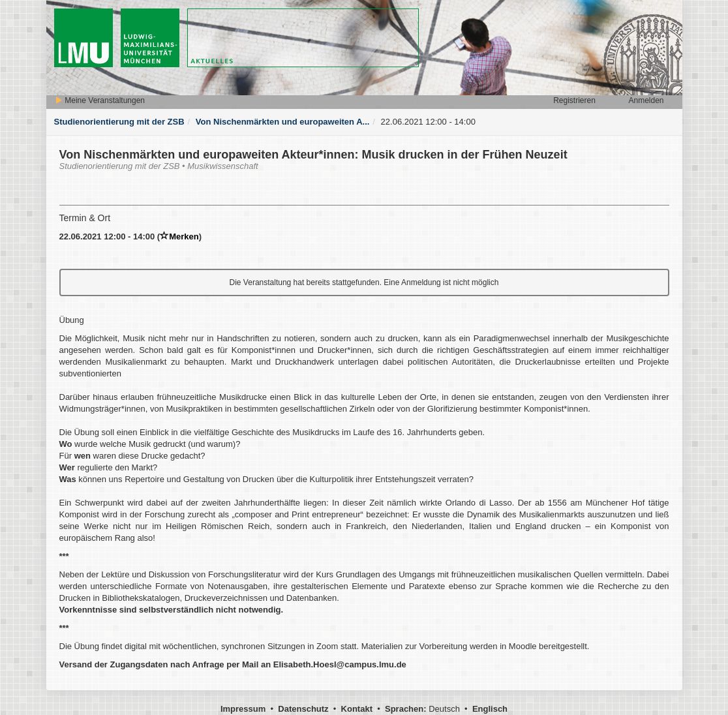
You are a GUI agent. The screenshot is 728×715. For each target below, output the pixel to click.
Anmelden (646, 100)
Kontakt (357, 709)
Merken (179, 236)
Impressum (243, 709)
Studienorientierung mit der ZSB (119, 122)
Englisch (490, 709)
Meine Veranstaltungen (100, 100)
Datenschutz (303, 709)
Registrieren (574, 100)
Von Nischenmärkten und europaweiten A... (283, 122)
